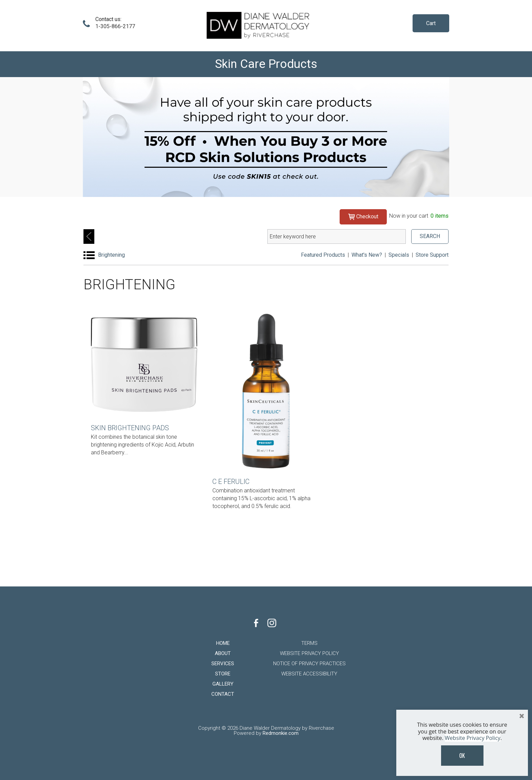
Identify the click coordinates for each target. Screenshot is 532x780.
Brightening (111, 255)
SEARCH (430, 236)
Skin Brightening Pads (130, 428)
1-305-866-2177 (115, 26)
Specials (399, 255)
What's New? (367, 255)
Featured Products (323, 255)
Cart (431, 23)
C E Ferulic (231, 482)
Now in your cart (419, 216)
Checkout (363, 216)
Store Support (432, 255)
